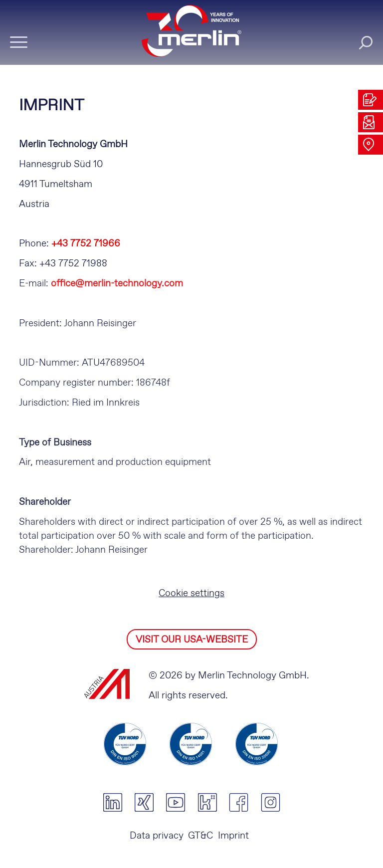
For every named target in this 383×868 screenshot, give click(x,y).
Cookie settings (191, 593)
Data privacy (157, 836)
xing (144, 803)
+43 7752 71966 (86, 244)
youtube (176, 803)
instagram (271, 803)
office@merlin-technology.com (117, 284)
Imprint (233, 836)
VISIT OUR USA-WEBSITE (192, 640)
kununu (207, 803)
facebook (239, 803)
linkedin (112, 803)
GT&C (200, 836)
